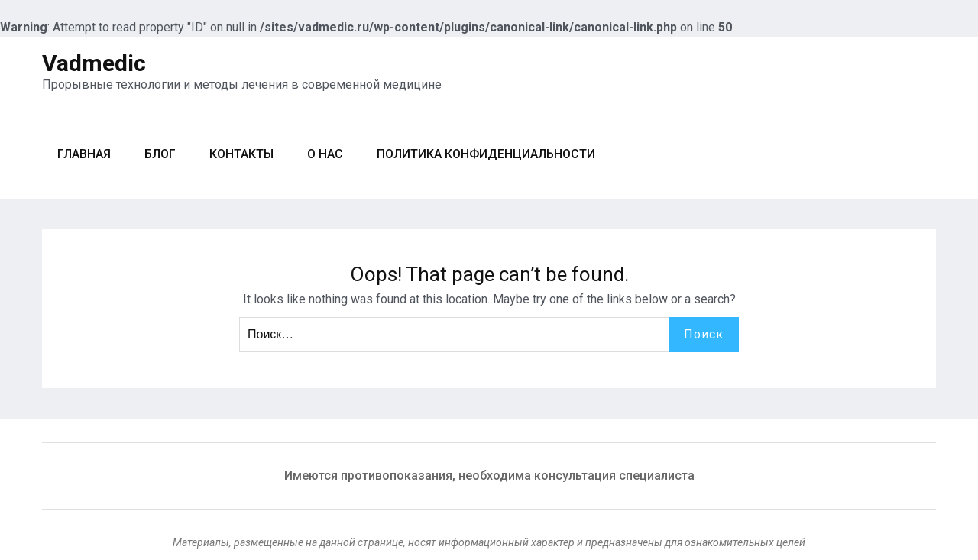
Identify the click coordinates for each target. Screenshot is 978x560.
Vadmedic (94, 63)
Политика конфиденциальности (486, 154)
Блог (160, 154)
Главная (84, 154)
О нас (325, 154)
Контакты (241, 154)
